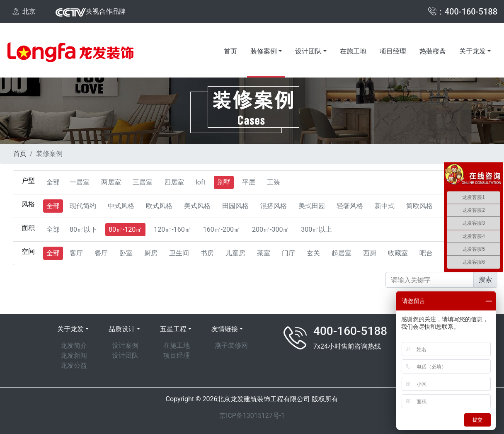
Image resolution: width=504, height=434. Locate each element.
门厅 (288, 253)
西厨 (370, 253)
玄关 (313, 253)
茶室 (264, 253)
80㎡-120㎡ (125, 229)
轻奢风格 (350, 206)
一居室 (80, 182)
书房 (207, 253)
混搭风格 (274, 206)
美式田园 (312, 206)
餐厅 (101, 253)
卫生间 (179, 253)
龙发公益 (74, 365)
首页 (230, 51)
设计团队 (308, 51)
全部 (53, 182)
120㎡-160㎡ (172, 229)
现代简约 (83, 206)
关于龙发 (472, 51)
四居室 (174, 182)
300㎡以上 (316, 229)
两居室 (111, 182)
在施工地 (353, 51)
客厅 (76, 253)
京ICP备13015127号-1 (252, 416)
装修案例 (264, 51)
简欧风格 (419, 206)
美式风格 (197, 206)
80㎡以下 (83, 229)
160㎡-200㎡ (222, 229)
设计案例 (125, 346)
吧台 (426, 253)
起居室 (342, 253)
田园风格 (235, 206)
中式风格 (121, 206)
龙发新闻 (74, 355)
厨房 (151, 253)
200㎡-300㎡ (271, 229)
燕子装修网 (231, 346)
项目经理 (393, 51)
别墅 (224, 182)
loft (201, 182)
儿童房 (235, 253)
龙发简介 (74, 346)
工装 (274, 182)
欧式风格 (159, 206)
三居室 (143, 182)
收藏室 (398, 253)
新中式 (385, 206)
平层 (249, 182)
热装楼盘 (433, 51)
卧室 (126, 253)
